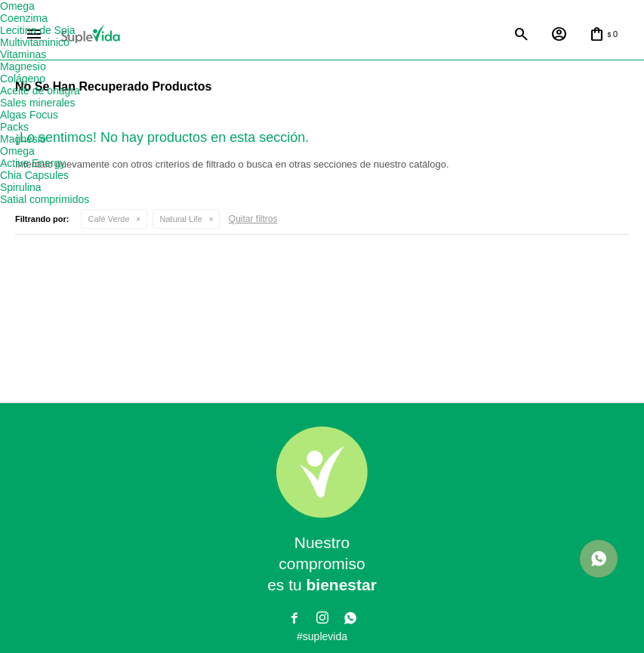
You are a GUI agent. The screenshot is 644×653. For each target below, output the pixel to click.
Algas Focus (29, 115)
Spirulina (20, 187)
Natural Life (181, 219)
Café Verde (109, 219)
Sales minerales (38, 103)
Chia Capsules (34, 175)
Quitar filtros (253, 219)
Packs (14, 127)
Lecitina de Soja (38, 30)
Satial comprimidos (45, 199)
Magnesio (23, 66)
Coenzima (24, 18)
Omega (17, 6)
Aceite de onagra (40, 91)
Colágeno (23, 79)
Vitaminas (23, 54)
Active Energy (32, 163)
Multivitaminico (35, 42)
